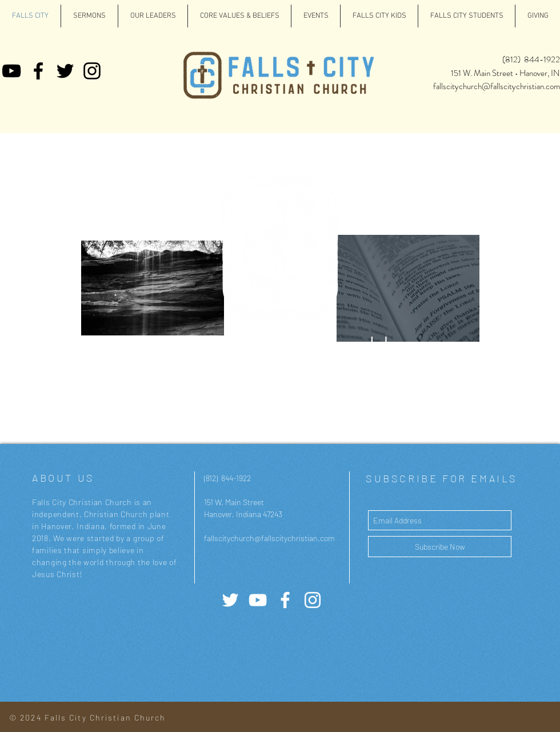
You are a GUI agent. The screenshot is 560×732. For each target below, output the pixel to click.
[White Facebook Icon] (285, 600)
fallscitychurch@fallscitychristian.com (497, 86)
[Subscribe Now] (440, 547)
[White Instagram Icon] (313, 600)
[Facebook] (38, 71)
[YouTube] (11, 71)
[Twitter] (65, 71)
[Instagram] (92, 71)
